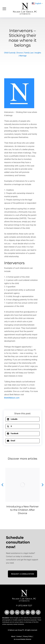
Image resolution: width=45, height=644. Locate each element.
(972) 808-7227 (25, 606)
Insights (38, 53)
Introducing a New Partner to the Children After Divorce (22, 510)
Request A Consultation (22, 574)
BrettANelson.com (12, 398)
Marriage (23, 56)
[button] (22, 419)
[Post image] (22, 485)
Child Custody (10, 53)
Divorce (20, 53)
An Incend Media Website (22, 639)
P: (17, 606)
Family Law (29, 53)
